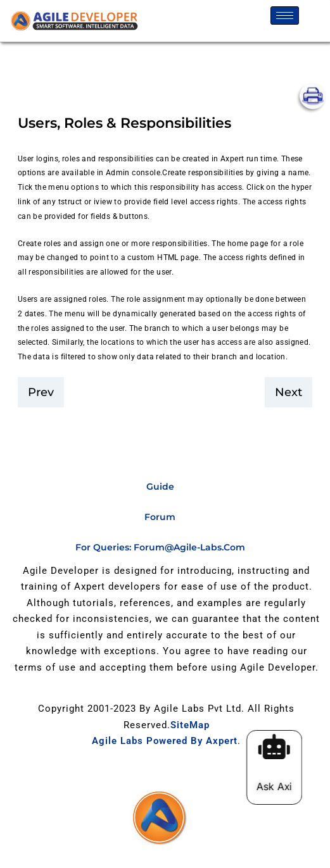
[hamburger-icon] (285, 15)
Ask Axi (278, 786)
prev (41, 392)
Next (289, 392)
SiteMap (190, 725)
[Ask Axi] (278, 747)
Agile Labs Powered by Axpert (165, 741)
